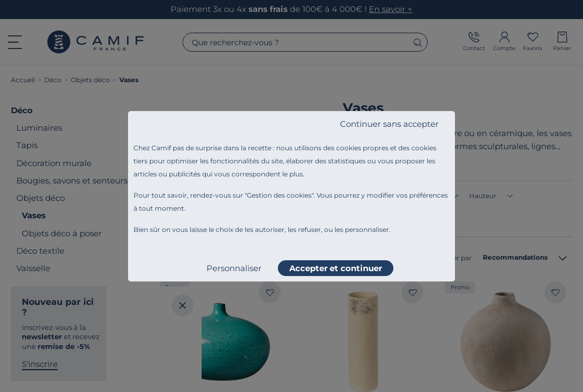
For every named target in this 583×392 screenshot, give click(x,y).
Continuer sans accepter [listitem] (389, 124)
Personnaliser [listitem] (234, 268)
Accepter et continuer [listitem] (336, 268)
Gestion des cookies (279, 195)
